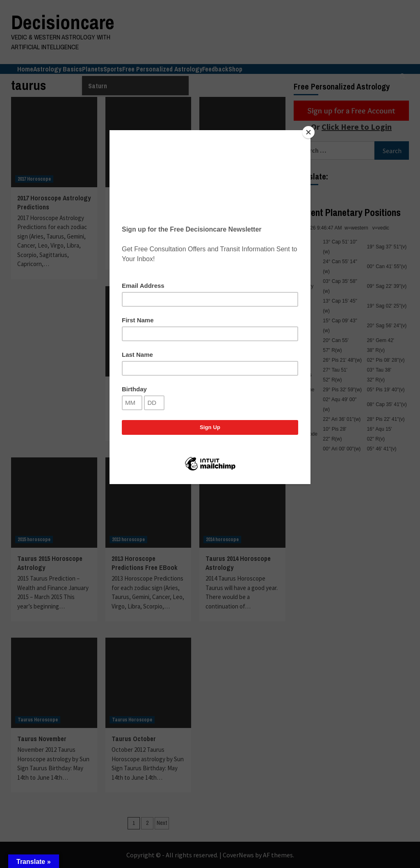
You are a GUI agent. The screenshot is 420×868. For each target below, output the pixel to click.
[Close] (308, 132)
